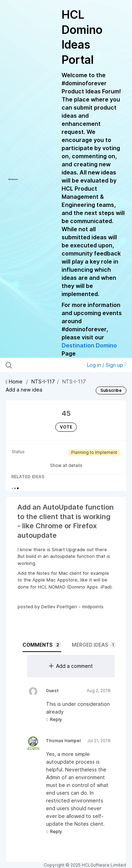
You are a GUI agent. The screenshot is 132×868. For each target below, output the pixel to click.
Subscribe (111, 390)
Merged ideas (94, 645)
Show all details (66, 465)
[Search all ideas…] (42, 365)
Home (15, 381)
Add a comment (71, 666)
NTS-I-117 (43, 381)
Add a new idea (24, 390)
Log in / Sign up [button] (107, 365)
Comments (42, 645)
